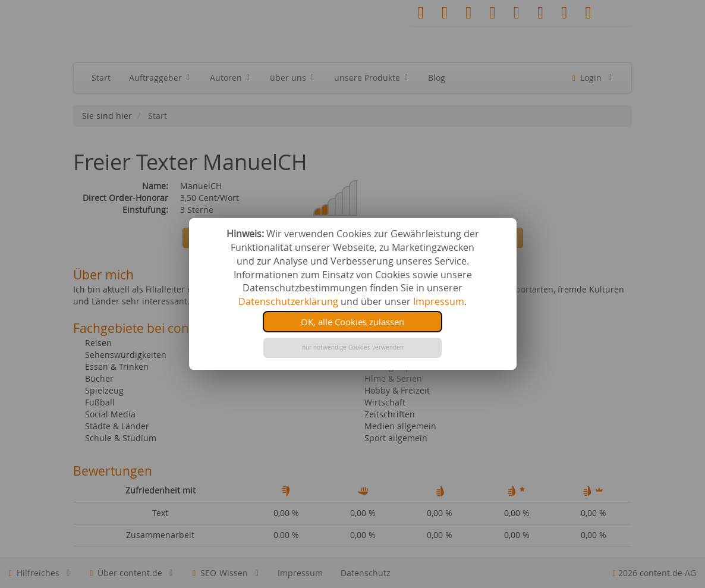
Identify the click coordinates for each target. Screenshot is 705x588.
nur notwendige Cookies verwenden (353, 348)
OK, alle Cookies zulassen (352, 322)
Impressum (439, 301)
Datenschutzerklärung (288, 301)
